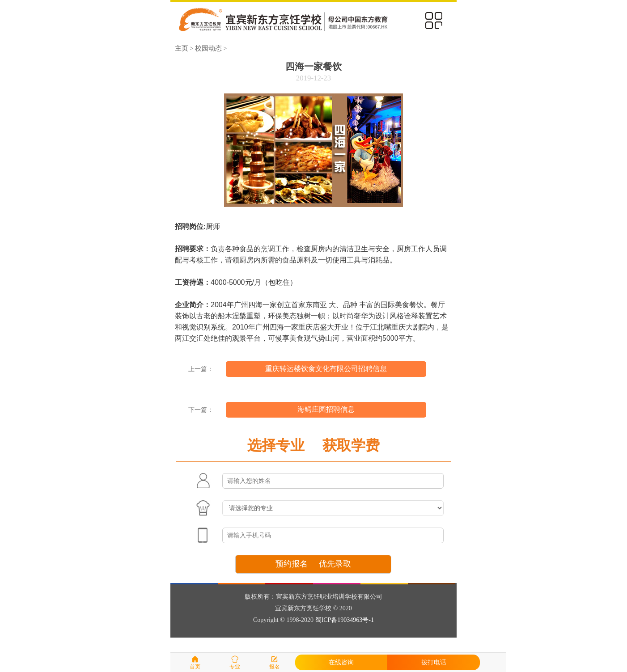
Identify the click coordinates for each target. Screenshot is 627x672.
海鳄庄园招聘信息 (326, 409)
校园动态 (208, 48)
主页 (182, 48)
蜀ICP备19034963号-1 (345, 620)
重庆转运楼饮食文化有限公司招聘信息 (326, 369)
